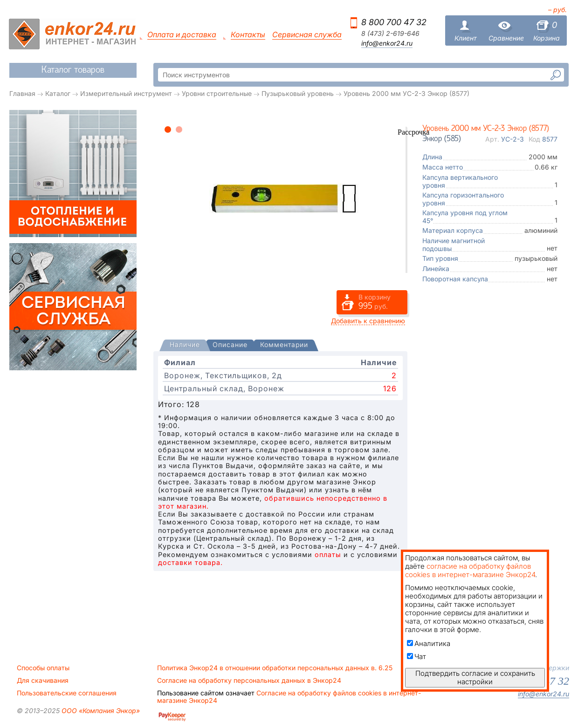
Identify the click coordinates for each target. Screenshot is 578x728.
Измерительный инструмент (126, 93)
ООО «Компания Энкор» (100, 711)
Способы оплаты (43, 668)
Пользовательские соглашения (67, 693)
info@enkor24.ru (387, 43)
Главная (22, 93)
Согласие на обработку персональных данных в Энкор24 (249, 680)
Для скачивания (43, 680)
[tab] (185, 346)
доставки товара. (190, 562)
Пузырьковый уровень (298, 93)
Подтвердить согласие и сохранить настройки (475, 677)
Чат (416, 657)
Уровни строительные (217, 93)
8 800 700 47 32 (394, 22)
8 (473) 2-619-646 (390, 34)
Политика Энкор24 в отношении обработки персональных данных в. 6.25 (275, 668)
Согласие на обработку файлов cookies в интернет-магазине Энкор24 (289, 697)
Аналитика (429, 643)
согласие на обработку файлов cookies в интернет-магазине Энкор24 (470, 570)
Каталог (58, 93)
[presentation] (185, 345)
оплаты (328, 555)
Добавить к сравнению (368, 321)
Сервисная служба (307, 35)
